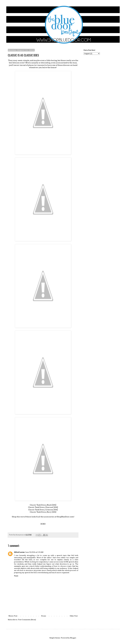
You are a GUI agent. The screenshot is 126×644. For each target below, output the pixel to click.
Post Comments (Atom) (27, 620)
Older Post (74, 616)
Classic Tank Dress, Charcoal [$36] (43, 507)
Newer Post (13, 616)
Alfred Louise (19, 552)
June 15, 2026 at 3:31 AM (34, 552)
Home (44, 616)
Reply (16, 576)
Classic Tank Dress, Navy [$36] (43, 512)
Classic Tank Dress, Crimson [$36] (43, 510)
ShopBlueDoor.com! (66, 517)
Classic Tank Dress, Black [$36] (43, 505)
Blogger (73, 638)
